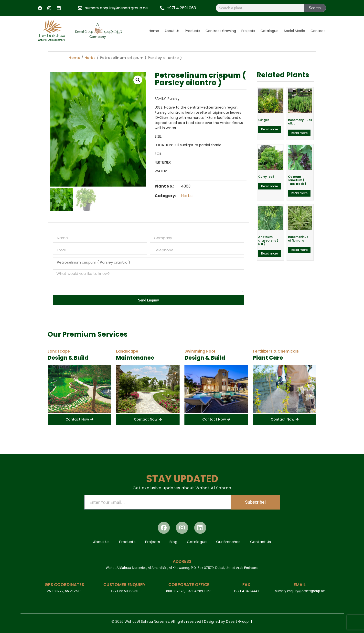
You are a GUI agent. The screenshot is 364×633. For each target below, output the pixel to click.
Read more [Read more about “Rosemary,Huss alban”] (299, 133)
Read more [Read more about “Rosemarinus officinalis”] (299, 250)
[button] (138, 80)
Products (193, 31)
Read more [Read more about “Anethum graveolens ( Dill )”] (269, 253)
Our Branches (229, 542)
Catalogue (269, 31)
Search (315, 8)
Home (154, 31)
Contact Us (261, 542)
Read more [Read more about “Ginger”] (269, 129)
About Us (172, 31)
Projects (248, 31)
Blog (173, 542)
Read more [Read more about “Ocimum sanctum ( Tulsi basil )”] (299, 193)
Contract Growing (221, 31)
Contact (318, 31)
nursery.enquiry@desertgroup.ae (300, 591)
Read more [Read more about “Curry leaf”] (269, 186)
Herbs (90, 58)
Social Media (294, 31)
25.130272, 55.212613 (64, 591)
